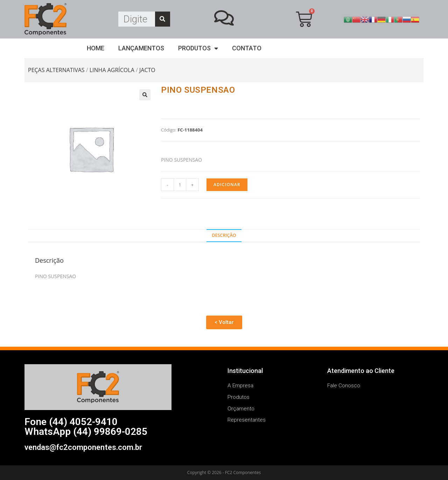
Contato (247, 48)
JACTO (147, 70)
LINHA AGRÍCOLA (112, 70)
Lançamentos (141, 48)
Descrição (224, 235)
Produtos (198, 48)
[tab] (224, 236)
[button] (224, 322)
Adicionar (227, 185)
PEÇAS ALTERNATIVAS (56, 70)
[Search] (163, 19)
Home (96, 48)
